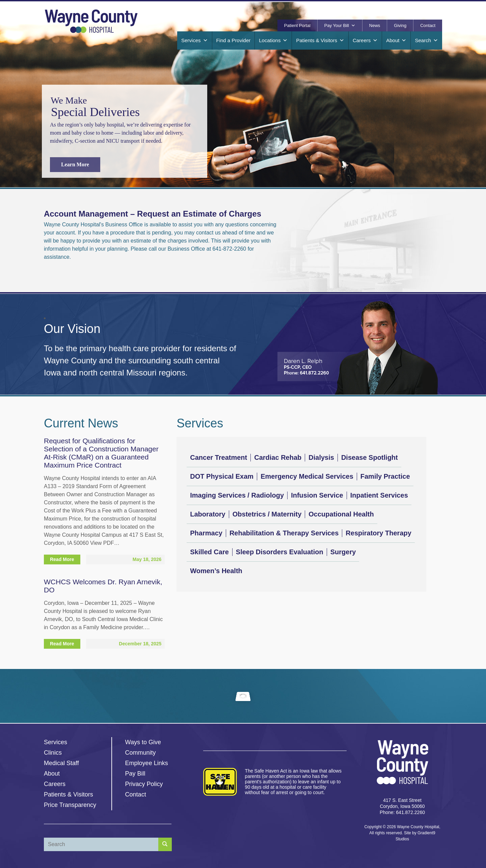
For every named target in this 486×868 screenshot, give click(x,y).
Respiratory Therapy (379, 533)
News (375, 25)
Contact (428, 25)
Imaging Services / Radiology (237, 495)
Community (141, 753)
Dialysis (321, 457)
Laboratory (208, 514)
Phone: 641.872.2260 (402, 812)
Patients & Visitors (320, 40)
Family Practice (385, 476)
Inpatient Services (379, 495)
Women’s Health (216, 571)
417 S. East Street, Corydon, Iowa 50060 (345, 15)
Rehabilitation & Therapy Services (284, 533)
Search (426, 40)
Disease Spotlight (370, 457)
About (396, 40)
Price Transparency (70, 805)
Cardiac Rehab (278, 457)
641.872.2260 (410, 15)
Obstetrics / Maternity (267, 514)
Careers (365, 40)
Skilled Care (209, 552)
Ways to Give (143, 742)
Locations (273, 40)
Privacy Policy (144, 784)
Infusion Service (317, 495)
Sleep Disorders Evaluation (280, 552)
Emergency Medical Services (307, 476)
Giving (400, 25)
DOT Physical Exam (222, 476)
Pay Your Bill (340, 26)
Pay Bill (135, 774)
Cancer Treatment (219, 457)
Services (195, 40)
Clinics (53, 753)
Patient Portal (297, 25)
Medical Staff (61, 763)
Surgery (343, 552)
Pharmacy (206, 533)
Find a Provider (234, 40)
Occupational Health (341, 514)
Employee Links (147, 763)
